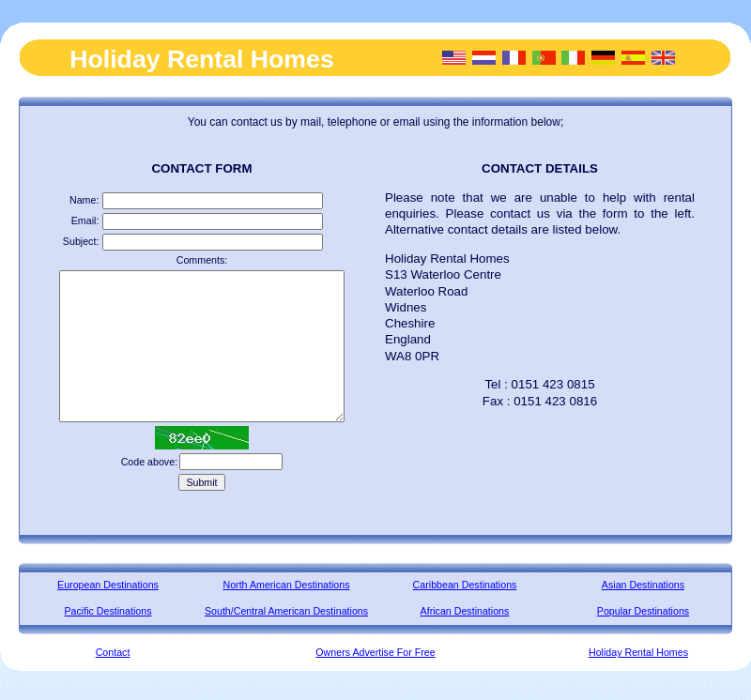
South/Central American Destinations (286, 611)
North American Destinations (286, 585)
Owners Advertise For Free (375, 652)
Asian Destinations (643, 585)
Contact (113, 652)
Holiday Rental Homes (638, 652)
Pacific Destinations (108, 611)
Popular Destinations (643, 611)
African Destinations (465, 611)
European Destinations (108, 585)
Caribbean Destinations (465, 585)
